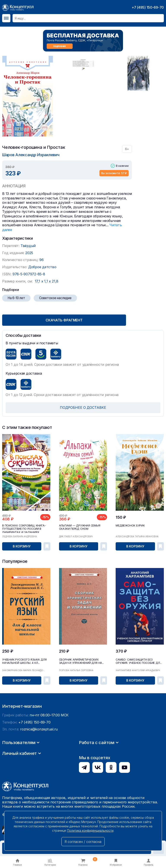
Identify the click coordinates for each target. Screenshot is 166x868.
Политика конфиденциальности (90, 830)
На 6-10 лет (16, 298)
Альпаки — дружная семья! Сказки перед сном (79, 526)
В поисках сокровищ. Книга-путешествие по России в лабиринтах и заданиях (23, 528)
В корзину (22, 546)
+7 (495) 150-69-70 (148, 7)
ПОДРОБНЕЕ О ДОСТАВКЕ (83, 407)
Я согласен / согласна (83, 842)
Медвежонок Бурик (130, 525)
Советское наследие (55, 298)
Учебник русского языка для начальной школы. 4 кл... (24, 660)
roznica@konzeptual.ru (39, 770)
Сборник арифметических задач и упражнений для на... (80, 660)
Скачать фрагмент (67, 319)
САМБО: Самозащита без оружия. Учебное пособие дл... (140, 660)
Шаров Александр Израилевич (31, 155)
